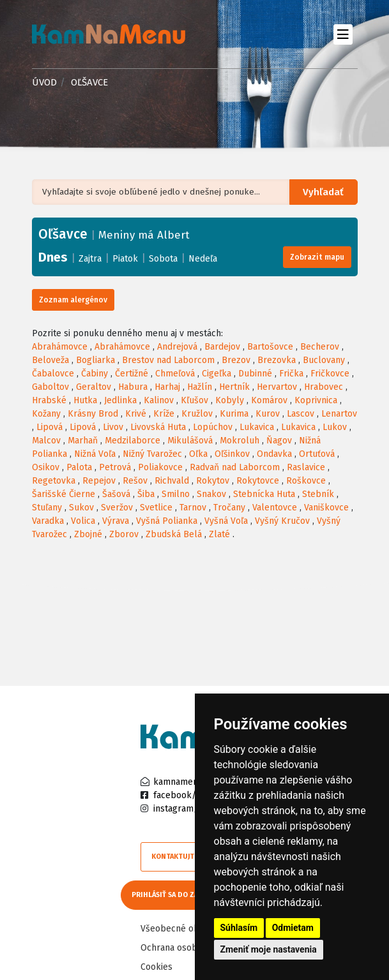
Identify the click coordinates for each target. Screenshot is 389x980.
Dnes (53, 257)
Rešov (135, 481)
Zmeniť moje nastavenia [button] (269, 949)
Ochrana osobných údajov (193, 946)
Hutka (85, 400)
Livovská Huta (158, 427)
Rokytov (213, 481)
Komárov (269, 400)
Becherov (320, 347)
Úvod (44, 82)
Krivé (136, 414)
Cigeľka (217, 374)
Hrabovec (324, 387)
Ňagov (279, 441)
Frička (291, 374)
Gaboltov (50, 387)
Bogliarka (95, 360)
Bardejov (222, 347)
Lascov (301, 414)
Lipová (50, 427)
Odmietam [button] (293, 928)
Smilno (176, 494)
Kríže (164, 414)
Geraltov (94, 387)
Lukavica (257, 427)
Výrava (116, 521)
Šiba (146, 494)
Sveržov (117, 508)
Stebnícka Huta (264, 494)
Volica (83, 521)
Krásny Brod (93, 414)
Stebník (318, 494)
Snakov (211, 494)
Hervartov (277, 387)
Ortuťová (317, 454)
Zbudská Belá (174, 534)
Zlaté (219, 534)
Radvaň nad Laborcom (235, 467)
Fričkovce (330, 374)
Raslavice (306, 467)
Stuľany (47, 508)
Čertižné (132, 374)
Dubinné (255, 374)
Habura (133, 387)
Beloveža (50, 360)
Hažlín (200, 387)
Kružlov (197, 414)
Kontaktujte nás (182, 857)
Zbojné (88, 534)
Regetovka (54, 481)
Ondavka (274, 454)
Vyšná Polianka (167, 521)
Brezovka (277, 360)
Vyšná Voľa (226, 521)
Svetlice (156, 508)
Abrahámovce (60, 347)
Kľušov (194, 400)
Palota (79, 467)
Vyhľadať (325, 192)
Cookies (156, 965)
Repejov (99, 481)
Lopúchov (213, 427)
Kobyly (230, 400)
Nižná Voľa (95, 454)
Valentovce (275, 508)
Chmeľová (175, 374)
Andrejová (177, 347)
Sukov (81, 508)
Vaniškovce (326, 508)
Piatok (125, 259)
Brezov (236, 360)
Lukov (335, 427)
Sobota (163, 259)
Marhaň (83, 441)
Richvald (172, 481)
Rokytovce (258, 481)
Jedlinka (120, 400)
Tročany (229, 508)
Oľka (198, 454)
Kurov (268, 414)
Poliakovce (160, 467)
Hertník (234, 387)
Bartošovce (270, 347)
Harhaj (167, 387)
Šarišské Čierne (64, 494)
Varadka (48, 521)
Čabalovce (53, 374)
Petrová (115, 467)
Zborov (124, 534)
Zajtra (90, 259)
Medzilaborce (133, 441)
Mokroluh (240, 441)
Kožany (46, 414)
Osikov (46, 467)
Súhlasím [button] (239, 928)
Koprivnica (316, 400)
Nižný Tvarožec (152, 454)
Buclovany (324, 360)
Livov (113, 427)
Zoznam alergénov (73, 300)
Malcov (46, 441)
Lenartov (339, 414)
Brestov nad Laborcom (168, 360)
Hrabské (49, 400)
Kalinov (159, 400)
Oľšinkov (232, 454)
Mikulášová (190, 441)
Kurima (234, 414)
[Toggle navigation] (343, 34)
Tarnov (193, 508)
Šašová (116, 494)
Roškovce (306, 481)
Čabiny (95, 374)
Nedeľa (203, 259)
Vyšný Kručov (282, 521)
